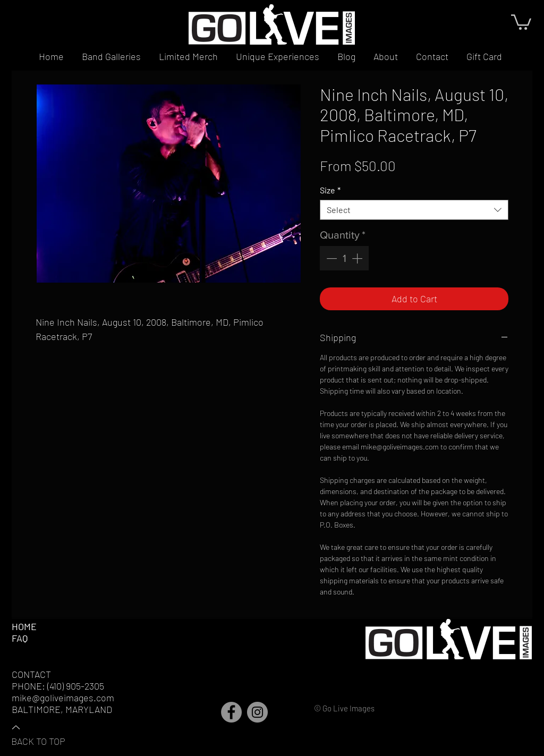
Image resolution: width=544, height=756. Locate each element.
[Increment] (358, 258)
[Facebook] (231, 712)
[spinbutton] (344, 258)
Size (330, 190)
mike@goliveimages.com (63, 698)
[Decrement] (330, 258)
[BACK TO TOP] (48, 734)
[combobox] (414, 210)
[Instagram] (257, 712)
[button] (521, 21)
